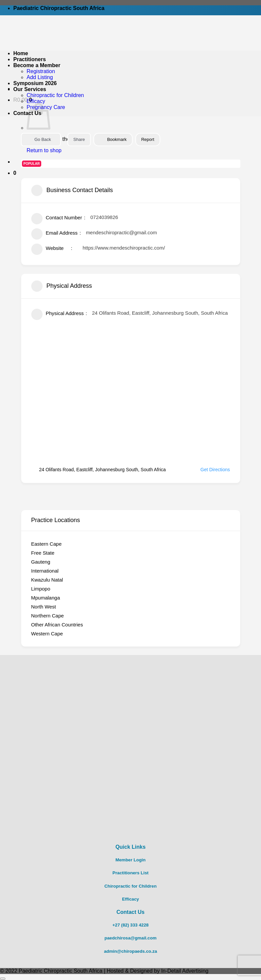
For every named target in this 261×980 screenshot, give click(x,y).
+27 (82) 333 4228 (130, 925)
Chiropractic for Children (55, 95)
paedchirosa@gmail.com (130, 938)
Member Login (130, 860)
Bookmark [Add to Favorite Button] (113, 139)
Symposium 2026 (35, 83)
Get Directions (211, 470)
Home (21, 53)
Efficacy (36, 101)
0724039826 (104, 217)
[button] (15, 173)
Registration (41, 71)
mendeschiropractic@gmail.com (121, 232)
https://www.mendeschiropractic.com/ (124, 248)
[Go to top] (3, 979)
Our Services (30, 89)
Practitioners (30, 59)
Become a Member (37, 65)
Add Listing (40, 77)
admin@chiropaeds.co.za (131, 951)
